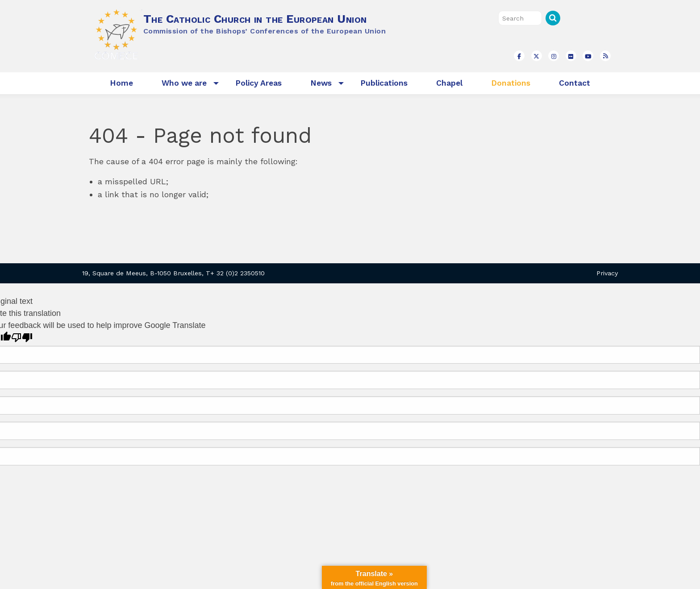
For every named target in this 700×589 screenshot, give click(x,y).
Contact (575, 83)
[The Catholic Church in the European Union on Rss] (605, 56)
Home (121, 83)
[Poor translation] (22, 338)
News (321, 83)
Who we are (184, 83)
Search (553, 18)
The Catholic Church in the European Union (255, 19)
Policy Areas (258, 83)
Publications (384, 83)
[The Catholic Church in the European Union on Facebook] (519, 56)
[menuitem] (121, 83)
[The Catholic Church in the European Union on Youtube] (588, 56)
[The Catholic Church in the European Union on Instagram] (554, 56)
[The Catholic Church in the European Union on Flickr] (571, 56)
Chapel (449, 83)
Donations (511, 83)
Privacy (607, 273)
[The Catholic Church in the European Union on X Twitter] (537, 56)
